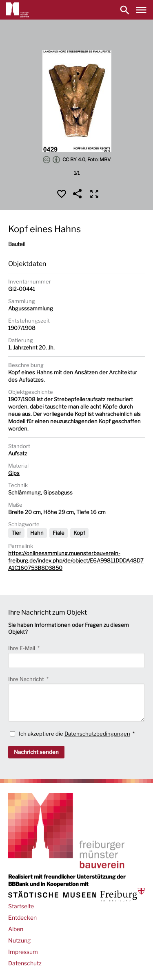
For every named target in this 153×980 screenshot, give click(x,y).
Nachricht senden (36, 752)
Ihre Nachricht (27, 679)
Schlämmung (24, 492)
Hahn (37, 533)
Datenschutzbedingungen (97, 734)
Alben (16, 929)
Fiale (59, 533)
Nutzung (19, 940)
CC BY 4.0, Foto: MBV (77, 160)
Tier (16, 533)
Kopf (79, 533)
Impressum (23, 952)
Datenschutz (25, 963)
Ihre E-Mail (22, 648)
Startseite (21, 906)
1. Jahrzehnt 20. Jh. (31, 347)
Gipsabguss (58, 492)
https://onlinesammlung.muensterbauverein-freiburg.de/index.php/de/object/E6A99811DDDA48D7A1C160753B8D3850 (76, 560)
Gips (14, 473)
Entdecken (22, 917)
